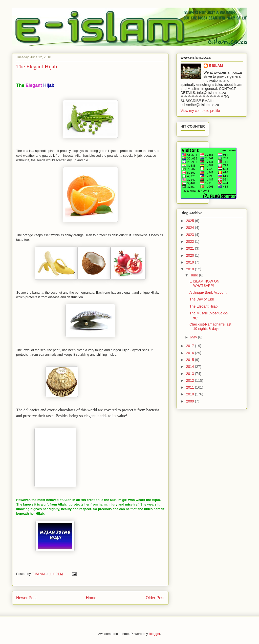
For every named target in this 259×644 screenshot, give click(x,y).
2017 (191, 346)
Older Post (155, 598)
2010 (191, 394)
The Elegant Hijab (203, 306)
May (194, 337)
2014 (191, 367)
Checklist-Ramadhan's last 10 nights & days (210, 326)
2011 (191, 387)
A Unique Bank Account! (208, 292)
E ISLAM (216, 66)
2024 (191, 228)
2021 (191, 248)
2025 (191, 221)
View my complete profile (200, 111)
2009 (191, 401)
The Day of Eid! (202, 299)
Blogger (154, 634)
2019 (191, 262)
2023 (191, 235)
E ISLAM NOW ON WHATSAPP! (204, 283)
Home (91, 598)
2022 (191, 241)
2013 (191, 374)
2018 (191, 269)
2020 (191, 255)
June (195, 275)
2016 (191, 353)
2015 (191, 360)
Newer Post (26, 598)
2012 (191, 380)
